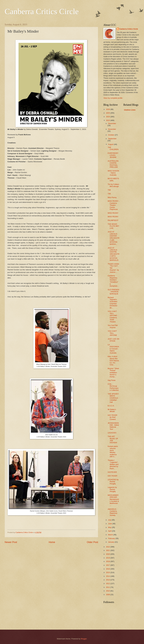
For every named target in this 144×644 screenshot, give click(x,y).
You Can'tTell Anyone (113, 326)
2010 (108, 591)
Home (52, 542)
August (111, 144)
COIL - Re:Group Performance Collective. (113, 387)
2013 (108, 580)
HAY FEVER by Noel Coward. (112, 417)
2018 (108, 561)
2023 (108, 120)
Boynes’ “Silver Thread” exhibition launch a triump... (113, 373)
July (110, 520)
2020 (108, 554)
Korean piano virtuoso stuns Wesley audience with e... (113, 451)
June (110, 524)
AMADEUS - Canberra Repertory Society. (112, 512)
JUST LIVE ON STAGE (113, 340)
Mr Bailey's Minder (112, 410)
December (112, 123)
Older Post (92, 542)
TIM (109, 190)
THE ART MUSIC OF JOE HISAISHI (113, 440)
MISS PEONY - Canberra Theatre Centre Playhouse (114, 205)
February (112, 538)
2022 (108, 547)
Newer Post (11, 542)
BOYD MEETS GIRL (113, 180)
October (111, 135)
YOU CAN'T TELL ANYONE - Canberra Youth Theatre (113, 316)
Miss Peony (112, 197)
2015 (108, 572)
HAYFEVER (112, 472)
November (112, 129)
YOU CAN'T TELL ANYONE (112, 333)
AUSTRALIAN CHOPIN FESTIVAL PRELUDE (113, 164)
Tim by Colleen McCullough (113, 185)
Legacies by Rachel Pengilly (112, 489)
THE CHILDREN (113, 148)
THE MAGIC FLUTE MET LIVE (113, 226)
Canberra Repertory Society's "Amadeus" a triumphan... (113, 281)
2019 (108, 558)
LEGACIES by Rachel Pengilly (113, 482)
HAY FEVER (112, 476)
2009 (108, 595)
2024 (108, 117)
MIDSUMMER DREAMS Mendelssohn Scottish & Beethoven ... (113, 500)
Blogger (84, 639)
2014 (108, 576)
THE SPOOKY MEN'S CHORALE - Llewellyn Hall (113, 398)
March (111, 535)
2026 (108, 109)
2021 (108, 550)
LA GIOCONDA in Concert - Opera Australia (113, 349)
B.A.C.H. (111, 406)
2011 (108, 587)
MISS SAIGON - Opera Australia (113, 173)
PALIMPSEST (113, 220)
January (111, 542)
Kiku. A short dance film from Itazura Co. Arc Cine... (113, 361)
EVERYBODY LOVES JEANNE (113, 155)
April (110, 531)
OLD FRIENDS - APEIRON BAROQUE (113, 292)
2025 (108, 113)
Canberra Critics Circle (42, 11)
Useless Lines (130, 110)
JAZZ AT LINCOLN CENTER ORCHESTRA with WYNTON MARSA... (113, 238)
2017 (108, 565)
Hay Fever (112, 380)
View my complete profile (113, 98)
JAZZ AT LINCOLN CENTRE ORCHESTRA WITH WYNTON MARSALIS (113, 254)
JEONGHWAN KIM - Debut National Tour (113, 426)
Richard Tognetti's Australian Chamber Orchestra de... (112, 303)
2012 (108, 584)
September (112, 139)
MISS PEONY (113, 213)
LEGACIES (112, 433)
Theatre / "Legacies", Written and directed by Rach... (113, 464)
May (110, 527)
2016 (108, 569)
